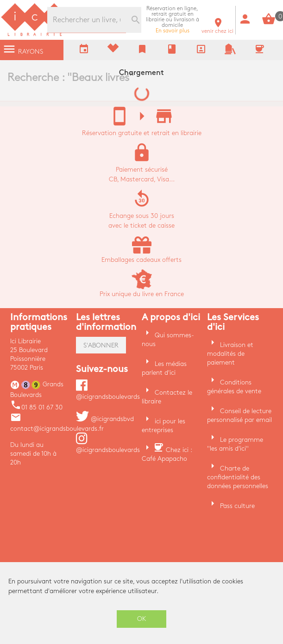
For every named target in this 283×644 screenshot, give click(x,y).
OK (142, 619)
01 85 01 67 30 (36, 407)
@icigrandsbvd (105, 419)
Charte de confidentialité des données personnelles (238, 477)
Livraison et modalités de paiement (230, 354)
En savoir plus (173, 20)
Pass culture (237, 506)
